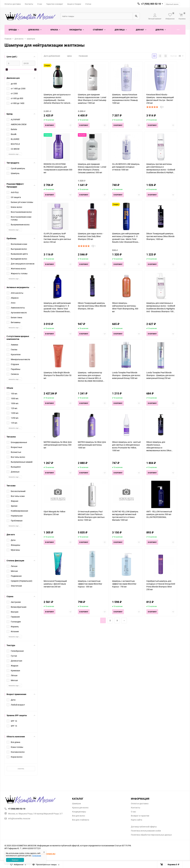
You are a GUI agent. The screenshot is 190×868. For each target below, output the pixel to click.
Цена (69, 56)
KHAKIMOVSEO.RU (47, 854)
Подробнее (37, 856)
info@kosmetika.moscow (17, 818)
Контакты (29, 4)
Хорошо (15, 860)
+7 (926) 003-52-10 (151, 4)
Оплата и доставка (13, 4)
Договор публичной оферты (144, 827)
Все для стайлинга (81, 820)
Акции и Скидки (74, 4)
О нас (40, 4)
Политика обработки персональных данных (151, 835)
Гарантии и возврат (55, 4)
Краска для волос (80, 808)
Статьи (88, 4)
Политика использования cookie (146, 831)
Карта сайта (137, 820)
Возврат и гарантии (140, 816)
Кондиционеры (79, 812)
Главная (8, 39)
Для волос (19, 39)
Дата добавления (52, 56)
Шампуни (31, 39)
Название (83, 56)
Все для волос (79, 816)
